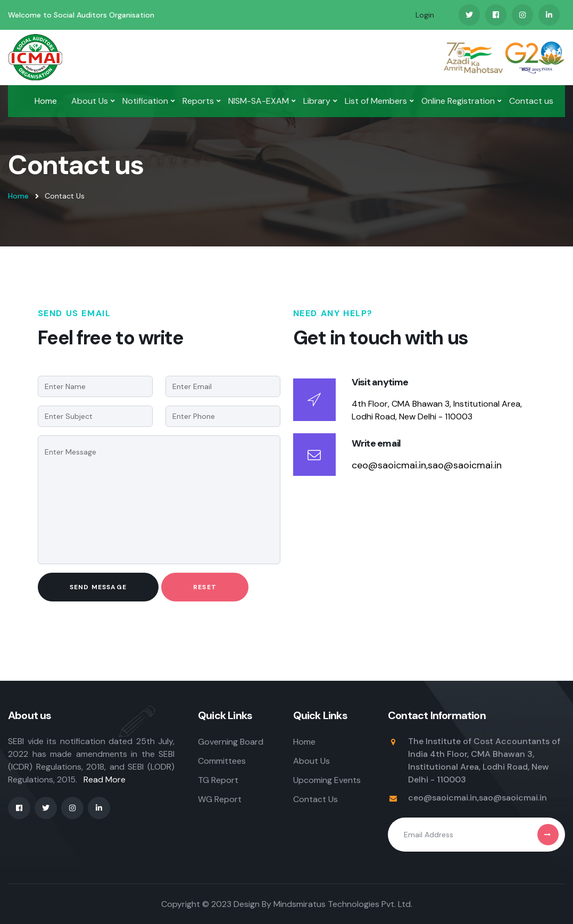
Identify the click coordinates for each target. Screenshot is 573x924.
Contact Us (315, 799)
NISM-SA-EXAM (259, 101)
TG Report (218, 780)
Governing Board (231, 742)
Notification (145, 101)
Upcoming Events (327, 780)
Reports (198, 101)
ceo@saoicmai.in (443, 798)
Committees (222, 761)
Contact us (531, 101)
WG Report (220, 799)
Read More (105, 779)
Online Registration (458, 101)
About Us (90, 101)
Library (317, 101)
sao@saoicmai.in (513, 798)
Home (46, 101)
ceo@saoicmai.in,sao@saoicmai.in (427, 465)
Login (425, 15)
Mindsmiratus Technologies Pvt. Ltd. (343, 904)
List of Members (376, 101)
